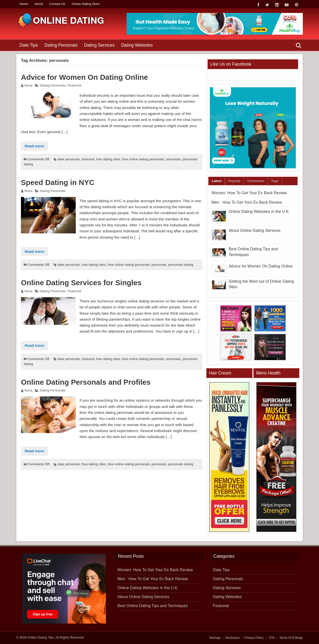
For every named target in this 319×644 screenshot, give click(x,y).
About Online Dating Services (254, 230)
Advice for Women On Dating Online (84, 77)
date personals (69, 159)
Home (24, 4)
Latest (217, 181)
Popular (234, 181)
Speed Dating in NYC (58, 182)
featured (88, 159)
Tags (275, 181)
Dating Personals (61, 45)
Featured (74, 85)
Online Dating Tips (40, 637)
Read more (35, 146)
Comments (256, 181)
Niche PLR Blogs (291, 638)
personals (173, 159)
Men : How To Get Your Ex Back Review (247, 202)
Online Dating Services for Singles (81, 283)
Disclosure (232, 638)
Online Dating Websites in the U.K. (259, 212)
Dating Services (99, 45)
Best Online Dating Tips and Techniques (153, 606)
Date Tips (29, 45)
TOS (272, 638)
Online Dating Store (86, 4)
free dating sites (108, 159)
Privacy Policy (254, 638)
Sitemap (215, 638)
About (39, 4)
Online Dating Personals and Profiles (86, 382)
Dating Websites (137, 45)
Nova (28, 85)
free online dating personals (143, 159)
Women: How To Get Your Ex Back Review (249, 193)
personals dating (181, 265)
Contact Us (57, 4)
